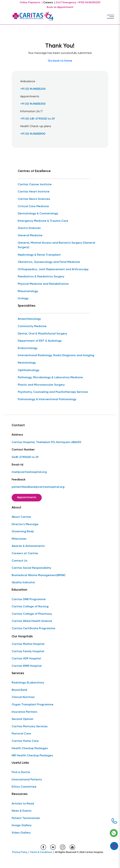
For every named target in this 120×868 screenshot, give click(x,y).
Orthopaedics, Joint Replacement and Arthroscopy (53, 269)
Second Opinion (22, 719)
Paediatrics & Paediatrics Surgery (41, 277)
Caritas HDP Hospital (26, 659)
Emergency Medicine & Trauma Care (43, 221)
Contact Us (20, 561)
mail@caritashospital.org (29, 472)
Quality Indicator (23, 583)
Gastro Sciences (29, 228)
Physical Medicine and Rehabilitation (43, 284)
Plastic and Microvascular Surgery (41, 385)
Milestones (19, 539)
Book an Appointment (60, 7)
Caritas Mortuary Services (30, 727)
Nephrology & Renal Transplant (39, 255)
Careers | (49, 3)
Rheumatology (28, 291)
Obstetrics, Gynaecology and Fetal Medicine (49, 262)
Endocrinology (28, 348)
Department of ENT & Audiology (40, 341)
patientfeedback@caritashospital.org (38, 487)
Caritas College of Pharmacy (32, 614)
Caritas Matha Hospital (28, 644)
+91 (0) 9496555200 (33, 89)
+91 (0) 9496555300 (33, 104)
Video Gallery (21, 833)
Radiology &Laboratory (28, 683)
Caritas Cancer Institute (35, 185)
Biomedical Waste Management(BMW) (39, 575)
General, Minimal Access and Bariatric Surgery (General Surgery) (56, 245)
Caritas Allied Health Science (32, 621)
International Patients (27, 780)
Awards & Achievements (28, 546)
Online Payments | (31, 3)
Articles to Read (23, 804)
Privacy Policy (20, 852)
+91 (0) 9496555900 (33, 134)
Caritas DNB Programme (29, 599)
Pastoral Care (21, 734)
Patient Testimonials (26, 818)
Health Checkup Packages (30, 748)
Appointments (27, 497)
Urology (23, 299)
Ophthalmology (28, 370)
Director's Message (25, 524)
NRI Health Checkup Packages (32, 756)
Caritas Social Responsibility (31, 568)
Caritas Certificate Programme (33, 629)
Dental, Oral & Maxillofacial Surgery (42, 334)
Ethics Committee (24, 787)
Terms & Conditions (41, 852)
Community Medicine (32, 326)
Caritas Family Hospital (28, 651)
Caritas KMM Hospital (27, 666)
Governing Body (23, 532)
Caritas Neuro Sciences (34, 199)
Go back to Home (60, 61)
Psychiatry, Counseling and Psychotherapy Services (53, 392)
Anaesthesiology (29, 319)
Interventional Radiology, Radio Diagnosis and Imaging (56, 355)
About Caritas (21, 517)
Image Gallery (22, 825)
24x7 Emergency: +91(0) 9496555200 (78, 3)
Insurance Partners (25, 712)
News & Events (22, 811)
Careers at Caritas (25, 553)
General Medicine (30, 236)
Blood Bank (19, 690)
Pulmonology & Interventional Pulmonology (47, 399)
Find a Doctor (21, 772)
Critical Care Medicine (33, 206)
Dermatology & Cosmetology (38, 214)
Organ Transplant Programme (33, 705)
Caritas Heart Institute (34, 192)
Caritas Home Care (25, 741)
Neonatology (27, 363)
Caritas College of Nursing (30, 607)
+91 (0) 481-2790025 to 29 (37, 119)
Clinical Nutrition (23, 697)
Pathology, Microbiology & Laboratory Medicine (50, 378)
